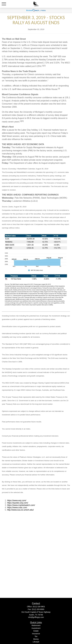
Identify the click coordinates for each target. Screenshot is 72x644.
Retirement (36, 625)
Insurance (36, 634)
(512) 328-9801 (39, 607)
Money (36, 639)
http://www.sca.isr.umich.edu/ (20, 510)
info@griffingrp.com (36, 617)
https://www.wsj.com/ (17, 500)
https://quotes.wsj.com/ (18, 503)
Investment (36, 628)
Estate (36, 631)
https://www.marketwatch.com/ (21, 505)
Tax (36, 636)
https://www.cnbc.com (17, 507)
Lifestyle (36, 642)
